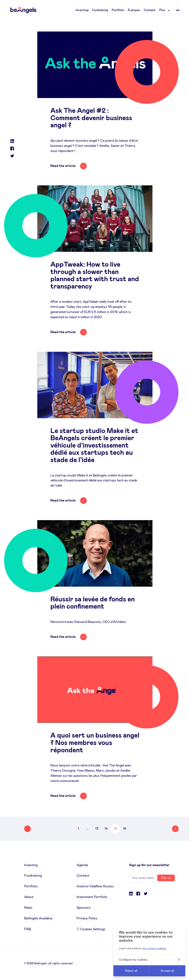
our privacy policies (154, 948)
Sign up (166, 878)
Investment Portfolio (92, 897)
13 (97, 829)
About (29, 897)
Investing (82, 10)
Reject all (131, 971)
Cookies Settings (93, 929)
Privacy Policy (87, 918)
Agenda (82, 865)
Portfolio (118, 10)
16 (125, 829)
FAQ (28, 929)
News (28, 908)
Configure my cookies (149, 960)
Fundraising (100, 10)
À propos (134, 10)
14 (106, 829)
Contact (150, 10)
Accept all (167, 971)
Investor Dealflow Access (95, 886)
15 (115, 829)
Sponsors (84, 908)
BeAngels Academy (38, 918)
